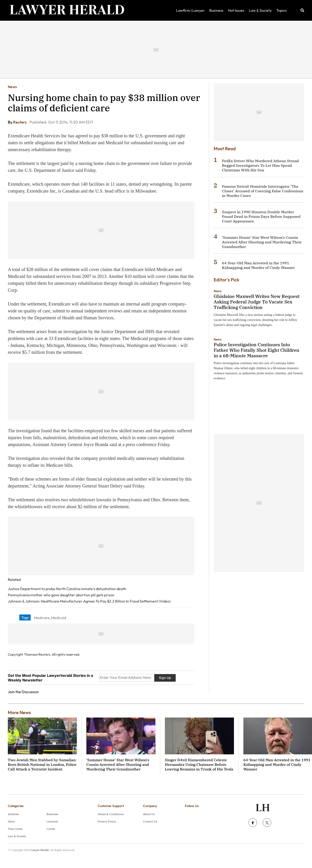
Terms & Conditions (111, 814)
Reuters (20, 122)
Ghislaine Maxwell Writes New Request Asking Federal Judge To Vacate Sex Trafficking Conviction (257, 302)
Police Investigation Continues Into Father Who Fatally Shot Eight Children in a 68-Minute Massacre (257, 350)
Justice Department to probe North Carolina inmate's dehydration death (67, 589)
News (12, 87)
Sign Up (165, 678)
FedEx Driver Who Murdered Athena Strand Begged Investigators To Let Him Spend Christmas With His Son (260, 165)
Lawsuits (52, 821)
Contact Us (150, 821)
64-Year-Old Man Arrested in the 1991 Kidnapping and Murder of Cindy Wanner (258, 265)
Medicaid (59, 618)
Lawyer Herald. (40, 850)
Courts (51, 829)
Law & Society (260, 10)
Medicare (42, 618)
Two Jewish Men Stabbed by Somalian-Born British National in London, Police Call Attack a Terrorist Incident (42, 764)
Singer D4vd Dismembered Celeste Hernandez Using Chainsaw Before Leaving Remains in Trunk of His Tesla (199, 764)
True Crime (15, 829)
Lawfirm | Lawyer (190, 10)
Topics (281, 10)
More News (19, 712)
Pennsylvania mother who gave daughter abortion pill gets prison (61, 595)
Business (216, 10)
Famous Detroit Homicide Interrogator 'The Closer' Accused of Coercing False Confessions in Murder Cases (263, 191)
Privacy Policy (107, 821)
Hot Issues (236, 10)
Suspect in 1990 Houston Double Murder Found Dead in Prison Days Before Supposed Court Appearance (261, 216)
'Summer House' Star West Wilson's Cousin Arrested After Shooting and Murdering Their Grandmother (262, 242)
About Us (149, 814)
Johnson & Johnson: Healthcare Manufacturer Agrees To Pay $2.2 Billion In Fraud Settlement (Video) (89, 601)
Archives (13, 814)
